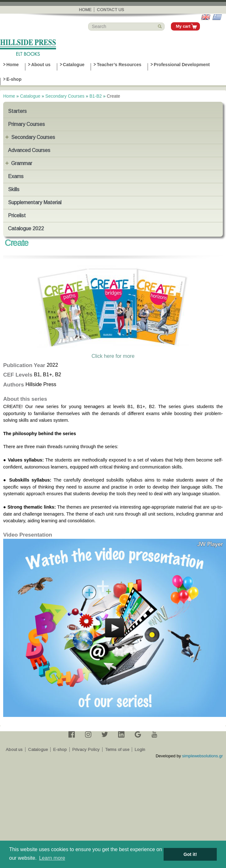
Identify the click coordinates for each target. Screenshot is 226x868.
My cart (183, 26)
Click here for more (113, 356)
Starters (17, 111)
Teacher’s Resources (119, 65)
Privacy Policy (86, 750)
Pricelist (17, 215)
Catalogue (74, 65)
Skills (14, 189)
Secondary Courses (65, 96)
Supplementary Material (35, 202)
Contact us (110, 10)
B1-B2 (96, 96)
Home (85, 10)
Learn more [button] (52, 858)
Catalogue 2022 (26, 229)
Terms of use (117, 750)
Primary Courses (26, 124)
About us (41, 65)
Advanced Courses (29, 150)
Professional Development (182, 65)
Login (140, 750)
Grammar (22, 163)
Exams (16, 176)
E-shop (14, 79)
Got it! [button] (190, 854)
